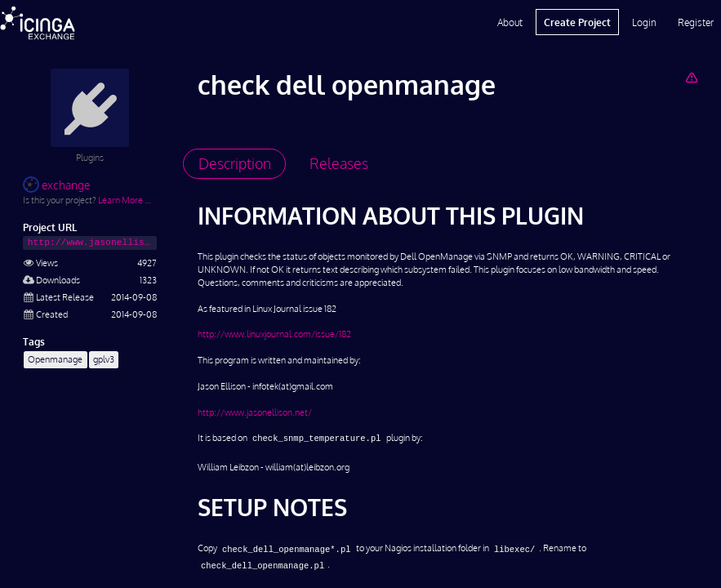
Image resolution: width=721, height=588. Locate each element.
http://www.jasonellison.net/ (255, 412)
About (510, 22)
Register (696, 22)
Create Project (577, 22)
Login (644, 22)
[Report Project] (691, 77)
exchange (56, 185)
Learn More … (125, 200)
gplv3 (104, 359)
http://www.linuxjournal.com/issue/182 (274, 334)
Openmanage (55, 359)
